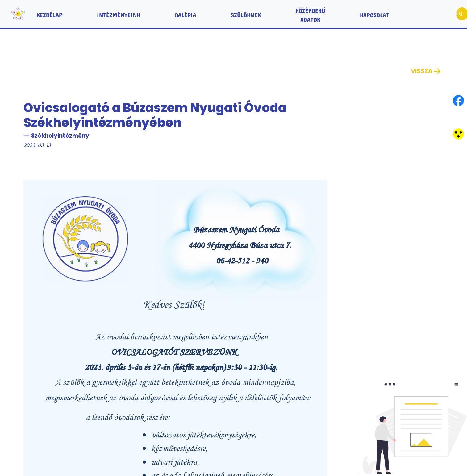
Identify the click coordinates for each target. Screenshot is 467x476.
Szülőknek (246, 14)
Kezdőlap (49, 14)
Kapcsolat (375, 14)
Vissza (426, 71)
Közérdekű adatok (310, 14)
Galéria (186, 14)
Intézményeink (119, 14)
